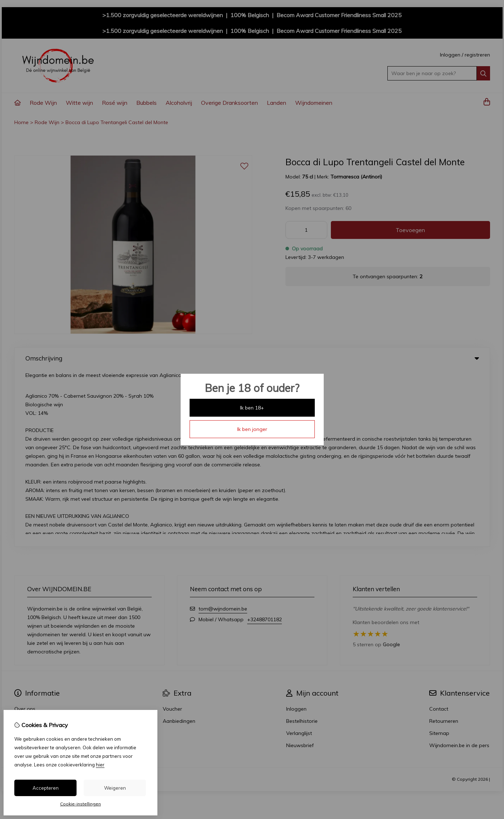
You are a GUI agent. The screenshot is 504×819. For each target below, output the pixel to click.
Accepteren (46, 788)
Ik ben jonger (252, 429)
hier (100, 765)
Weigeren (115, 788)
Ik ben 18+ (252, 408)
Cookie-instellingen (80, 804)
